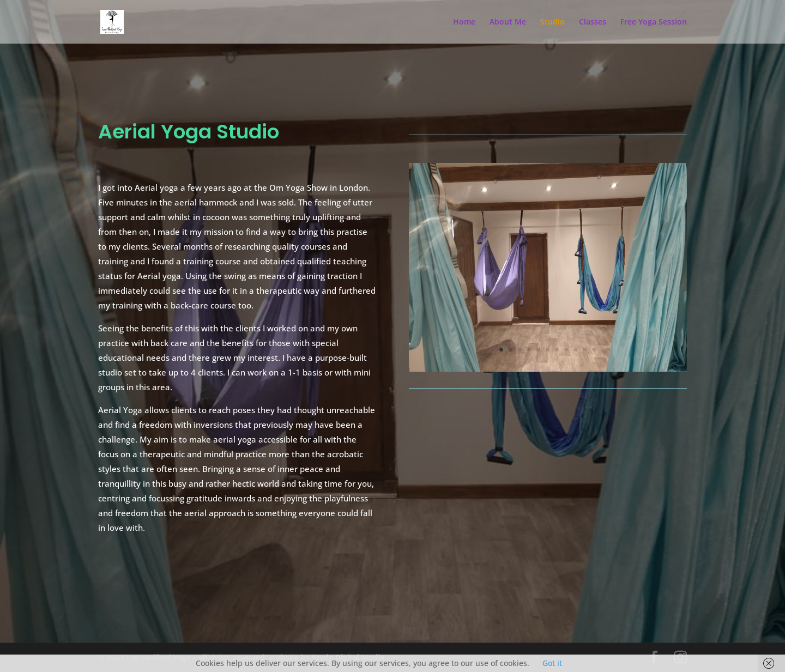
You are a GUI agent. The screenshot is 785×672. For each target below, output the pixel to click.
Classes (593, 22)
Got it (552, 663)
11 (594, 350)
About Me (508, 22)
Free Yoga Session (654, 22)
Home (464, 22)
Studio (552, 22)
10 (585, 350)
